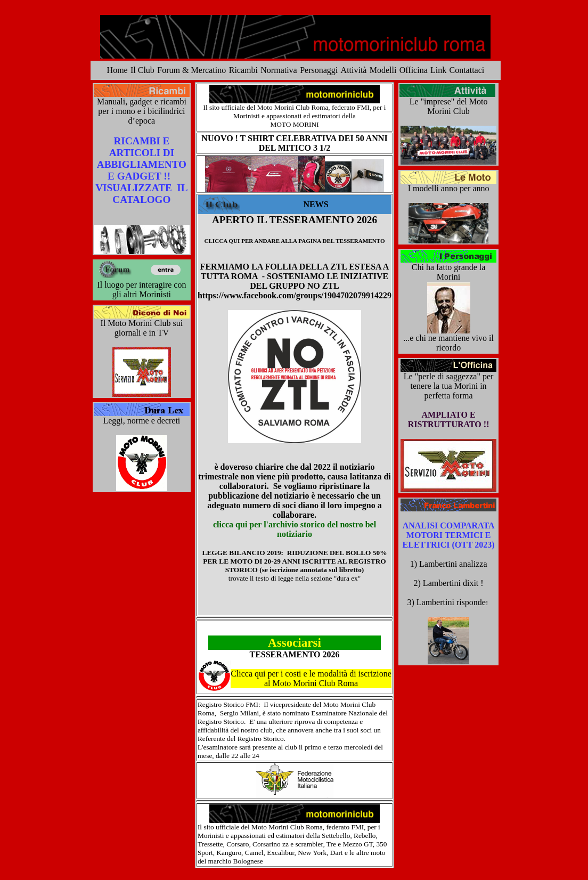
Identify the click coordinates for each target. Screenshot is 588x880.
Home (117, 70)
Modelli (383, 70)
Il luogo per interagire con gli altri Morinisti (141, 290)
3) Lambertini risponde (448, 602)
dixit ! (473, 583)
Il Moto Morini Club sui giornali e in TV (142, 328)
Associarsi (295, 642)
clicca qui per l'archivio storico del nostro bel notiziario (295, 529)
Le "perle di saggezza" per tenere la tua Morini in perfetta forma (449, 386)
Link (438, 70)
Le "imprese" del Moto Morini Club (449, 106)
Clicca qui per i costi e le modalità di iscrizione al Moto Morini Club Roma (311, 678)
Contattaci (467, 70)
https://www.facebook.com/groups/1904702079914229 (295, 295)
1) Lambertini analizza (449, 564)
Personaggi (319, 70)
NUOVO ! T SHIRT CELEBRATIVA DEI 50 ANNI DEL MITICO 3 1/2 (294, 143)
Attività (354, 70)
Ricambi (243, 70)
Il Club (142, 70)
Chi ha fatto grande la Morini (449, 272)
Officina (414, 70)
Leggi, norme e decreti (141, 421)
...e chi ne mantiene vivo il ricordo (448, 343)
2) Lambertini (438, 583)
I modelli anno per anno (449, 188)
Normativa (279, 70)
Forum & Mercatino (191, 70)
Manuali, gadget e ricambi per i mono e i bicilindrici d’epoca (142, 111)
